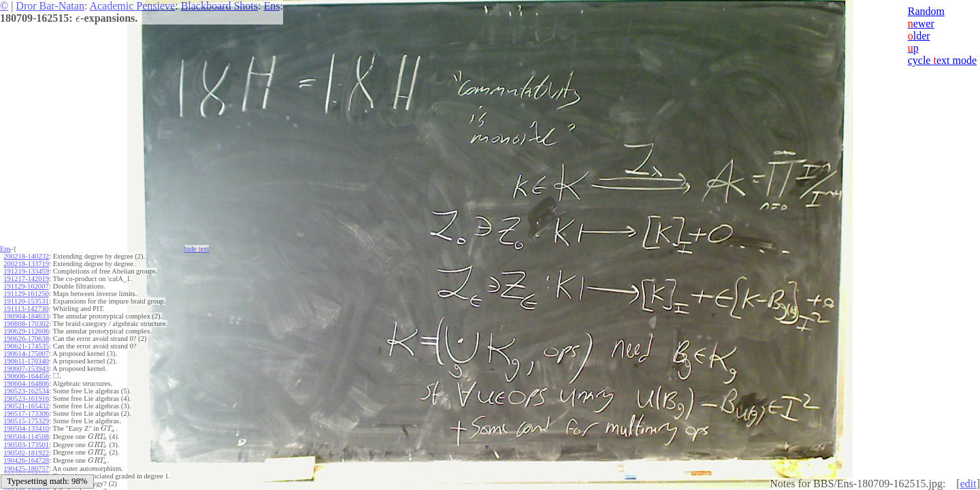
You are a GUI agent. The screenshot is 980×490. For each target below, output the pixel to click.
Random (926, 11)
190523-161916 (26, 398)
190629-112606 (26, 331)
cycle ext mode (942, 60)
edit (968, 484)
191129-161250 (26, 294)
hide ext (197, 249)
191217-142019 (26, 279)
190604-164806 (26, 383)
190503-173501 (26, 443)
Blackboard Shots (219, 6)
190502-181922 (26, 451)
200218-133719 (26, 264)
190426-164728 (26, 458)
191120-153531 (26, 301)
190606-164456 (26, 376)
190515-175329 (26, 421)
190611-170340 (26, 361)
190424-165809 (26, 473)
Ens (272, 6)
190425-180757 (26, 466)
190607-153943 (26, 369)
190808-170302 (26, 324)
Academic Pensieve (132, 6)
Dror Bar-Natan (50, 6)
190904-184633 (26, 316)
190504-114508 (26, 436)
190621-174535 (26, 346)
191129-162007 (26, 286)
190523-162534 (26, 391)
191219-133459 (26, 271)
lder (919, 36)
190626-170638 (26, 339)
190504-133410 (26, 428)
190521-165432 (26, 406)
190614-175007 (26, 354)
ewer (921, 23)
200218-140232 (26, 256)
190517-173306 (26, 413)
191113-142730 (26, 309)
